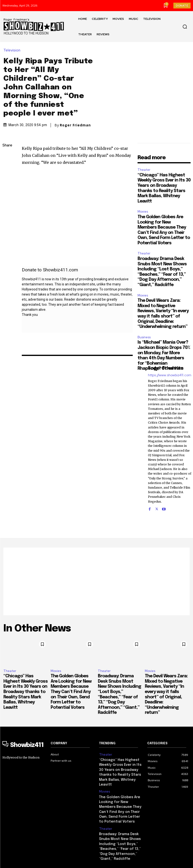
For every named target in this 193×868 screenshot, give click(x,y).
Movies (143, 203)
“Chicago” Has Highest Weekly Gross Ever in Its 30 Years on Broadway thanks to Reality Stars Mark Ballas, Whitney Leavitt (26, 683)
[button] (185, 27)
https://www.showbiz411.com (170, 366)
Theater (144, 161)
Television (13, 46)
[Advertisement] (96, 572)
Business (144, 328)
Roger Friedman (75, 121)
